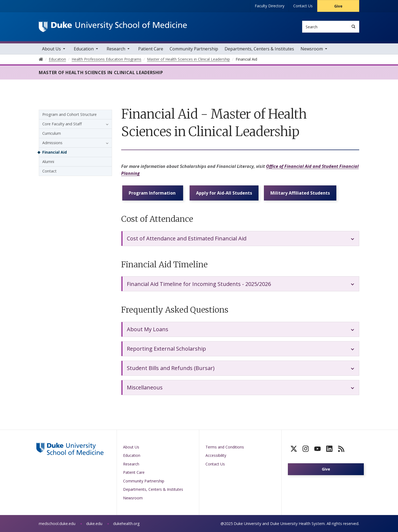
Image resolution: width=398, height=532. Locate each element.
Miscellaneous (145, 387)
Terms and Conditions (225, 447)
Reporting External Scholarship (166, 349)
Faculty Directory (270, 6)
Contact (49, 171)
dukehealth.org (126, 524)
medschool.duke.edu (57, 524)
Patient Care (151, 49)
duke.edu (94, 524)
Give (338, 6)
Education (84, 49)
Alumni (48, 162)
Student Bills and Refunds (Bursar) (171, 368)
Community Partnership (194, 49)
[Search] (353, 27)
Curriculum (52, 133)
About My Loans (148, 329)
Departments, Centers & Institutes (259, 49)
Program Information (153, 193)
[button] (106, 124)
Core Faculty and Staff (62, 124)
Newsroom (312, 49)
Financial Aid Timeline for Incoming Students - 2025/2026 (199, 284)
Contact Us (303, 6)
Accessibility (216, 455)
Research (116, 49)
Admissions (52, 143)
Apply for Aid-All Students (224, 193)
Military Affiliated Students (300, 193)
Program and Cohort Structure (69, 114)
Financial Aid (55, 152)
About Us (51, 49)
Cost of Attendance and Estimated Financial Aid (187, 238)
